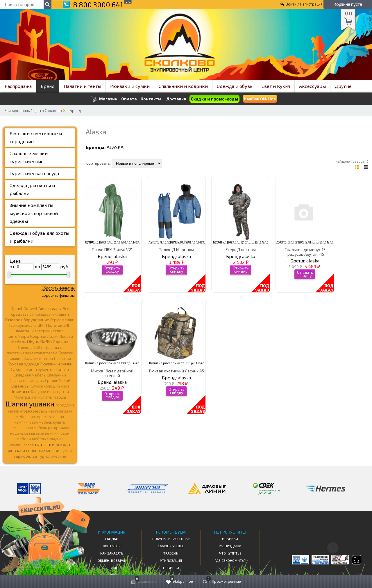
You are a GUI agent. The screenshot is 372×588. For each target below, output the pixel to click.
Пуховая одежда (23, 364)
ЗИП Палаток (50, 325)
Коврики (38, 336)
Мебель (19, 342)
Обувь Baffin (39, 342)
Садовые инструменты (33, 369)
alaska (115, 147)
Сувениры (20, 386)
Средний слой (58, 381)
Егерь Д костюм (241, 249)
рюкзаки (16, 450)
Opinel (16, 308)
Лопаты (66, 336)
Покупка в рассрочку (171, 539)
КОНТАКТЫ (112, 546)
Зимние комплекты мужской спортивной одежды (34, 213)
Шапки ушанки (30, 404)
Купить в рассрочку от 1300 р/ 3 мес (177, 242)
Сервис (112, 568)
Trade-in (171, 553)
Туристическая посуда (34, 173)
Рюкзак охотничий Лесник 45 (177, 371)
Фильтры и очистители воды (40, 397)
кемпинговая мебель (27, 411)
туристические (52, 456)
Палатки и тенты (82, 86)
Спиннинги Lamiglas (27, 381)
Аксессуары (312, 86)
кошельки (19, 433)
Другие (343, 86)
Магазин (104, 99)
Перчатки (62, 358)
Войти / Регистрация (304, 4)
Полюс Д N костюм (176, 249)
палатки (45, 444)
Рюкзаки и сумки (130, 86)
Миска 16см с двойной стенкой (112, 373)
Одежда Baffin (31, 347)
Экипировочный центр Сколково (33, 111)
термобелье (25, 456)
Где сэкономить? (230, 560)
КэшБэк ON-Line (260, 99)
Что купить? (230, 553)
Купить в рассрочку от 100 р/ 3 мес (112, 242)
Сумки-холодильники (50, 386)
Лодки (53, 336)
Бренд (48, 86)
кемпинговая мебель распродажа (40, 428)
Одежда (61, 342)
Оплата (129, 99)
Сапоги (62, 369)
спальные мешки (43, 450)
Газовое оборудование (27, 320)
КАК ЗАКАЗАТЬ (112, 553)
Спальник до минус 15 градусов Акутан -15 (305, 252)
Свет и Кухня (276, 86)
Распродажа (18, 86)
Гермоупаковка (23, 325)
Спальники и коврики (183, 86)
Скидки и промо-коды (214, 99)
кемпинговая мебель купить (40, 422)
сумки (66, 451)
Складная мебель (30, 375)
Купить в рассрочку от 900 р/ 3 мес (241, 242)
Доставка (176, 99)
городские (65, 405)
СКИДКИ (112, 539)
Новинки (171, 568)
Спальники (56, 375)
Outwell (30, 309)
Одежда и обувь (235, 86)
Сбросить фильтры (58, 288)
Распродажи (230, 546)
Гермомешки (62, 320)
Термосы (20, 391)
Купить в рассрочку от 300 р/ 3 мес (177, 363)
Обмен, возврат (112, 560)
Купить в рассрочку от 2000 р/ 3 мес (305, 242)
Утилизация (171, 560)
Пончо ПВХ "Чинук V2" (112, 249)
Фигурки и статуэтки (50, 392)
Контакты (151, 99)
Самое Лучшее (171, 546)
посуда (63, 445)
